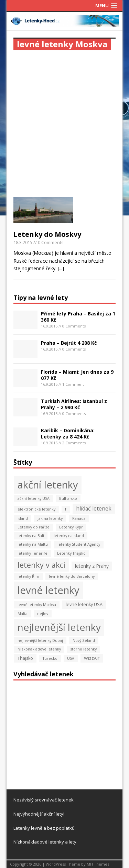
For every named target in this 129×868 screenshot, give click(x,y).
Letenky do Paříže (34, 527)
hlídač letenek (94, 508)
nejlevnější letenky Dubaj (40, 640)
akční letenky (48, 485)
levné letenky (49, 590)
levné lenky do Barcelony (72, 576)
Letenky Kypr (71, 527)
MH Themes (98, 864)
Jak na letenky (50, 518)
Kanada (79, 518)
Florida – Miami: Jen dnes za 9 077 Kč (77, 375)
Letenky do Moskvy (47, 234)
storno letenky (84, 649)
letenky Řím (28, 576)
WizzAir (92, 658)
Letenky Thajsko (71, 553)
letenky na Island (69, 536)
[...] (61, 268)
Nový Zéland (84, 640)
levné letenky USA (84, 604)
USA (71, 658)
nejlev (43, 614)
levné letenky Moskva (37, 605)
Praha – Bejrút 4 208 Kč (69, 343)
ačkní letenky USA (34, 498)
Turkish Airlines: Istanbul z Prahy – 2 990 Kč (74, 404)
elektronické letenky (36, 509)
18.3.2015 (23, 242)
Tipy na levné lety (41, 297)
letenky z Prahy (92, 566)
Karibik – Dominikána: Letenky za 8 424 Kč (68, 433)
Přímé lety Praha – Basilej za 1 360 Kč (78, 317)
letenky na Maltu (33, 544)
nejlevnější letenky (59, 627)
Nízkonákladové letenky (39, 649)
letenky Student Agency (79, 544)
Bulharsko (68, 498)
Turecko (50, 658)
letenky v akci (41, 565)
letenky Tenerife (33, 553)
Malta (23, 614)
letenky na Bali (31, 536)
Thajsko (25, 658)
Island (23, 518)
